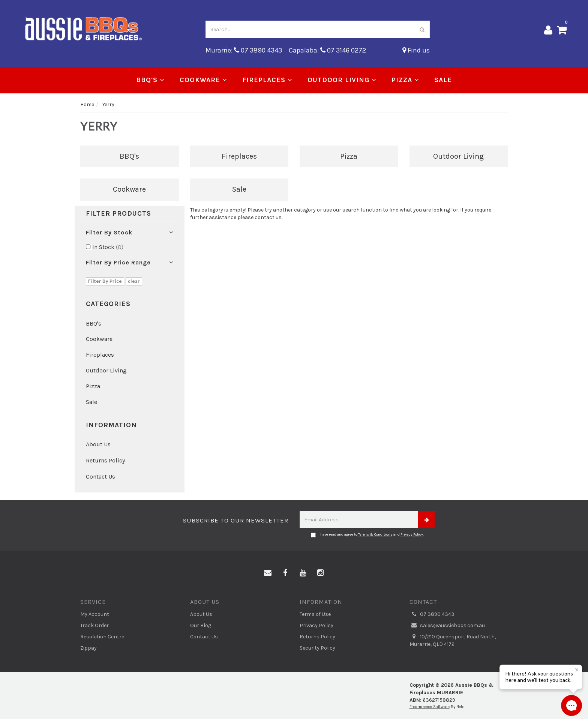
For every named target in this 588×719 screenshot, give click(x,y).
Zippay (88, 648)
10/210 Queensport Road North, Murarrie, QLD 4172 (453, 640)
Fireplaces (267, 80)
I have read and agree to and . (367, 535)
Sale (443, 80)
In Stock (108, 247)
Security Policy (317, 648)
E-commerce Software (430, 707)
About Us (98, 444)
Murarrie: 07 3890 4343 (244, 50)
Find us (416, 50)
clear (134, 281)
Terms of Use (315, 614)
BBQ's (150, 80)
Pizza (405, 80)
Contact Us (100, 477)
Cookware (203, 80)
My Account (95, 614)
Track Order (94, 625)
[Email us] (268, 573)
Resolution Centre (102, 637)
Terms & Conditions (375, 534)
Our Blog (201, 625)
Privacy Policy (412, 534)
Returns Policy (105, 460)
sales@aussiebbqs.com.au (447, 626)
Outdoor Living (342, 80)
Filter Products (118, 214)
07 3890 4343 (432, 614)
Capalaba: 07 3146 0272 (327, 50)
